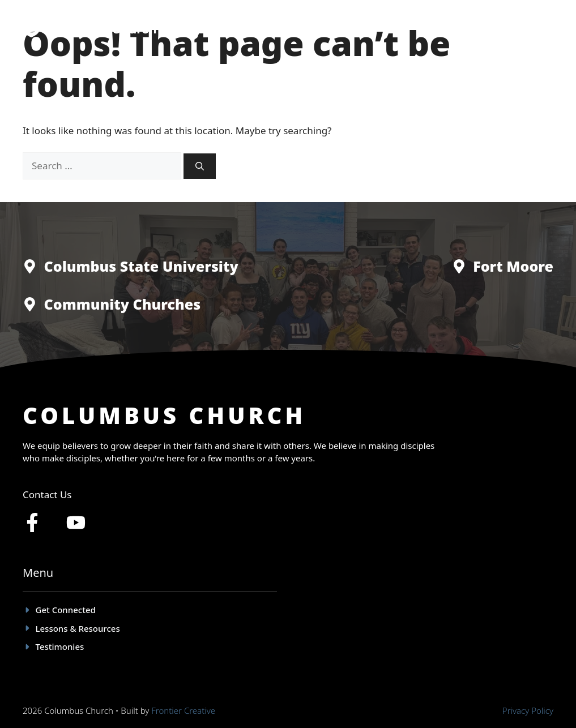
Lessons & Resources (460, 28)
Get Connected (296, 28)
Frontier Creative (183, 710)
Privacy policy (528, 710)
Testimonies (372, 28)
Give (533, 28)
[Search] (200, 166)
